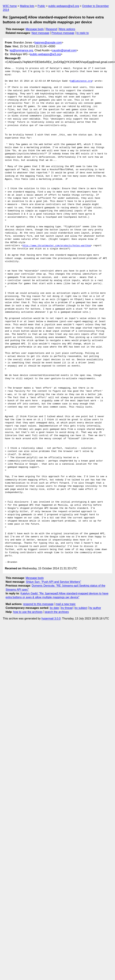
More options (67, 29)
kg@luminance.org (21, 50)
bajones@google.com (48, 43)
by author (95, 608)
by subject (81, 608)
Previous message (63, 33)
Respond (51, 29)
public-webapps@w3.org (64, 6)
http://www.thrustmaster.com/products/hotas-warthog (57, 246)
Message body (35, 29)
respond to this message (38, 604)
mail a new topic (66, 604)
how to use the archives (28, 612)
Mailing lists (27, 6)
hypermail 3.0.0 (51, 619)
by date (54, 608)
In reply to (83, 33)
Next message (40, 33)
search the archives (57, 612)
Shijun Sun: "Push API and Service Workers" (54, 582)
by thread (67, 608)
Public (41, 6)
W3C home (10, 6)
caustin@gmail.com (64, 50)
